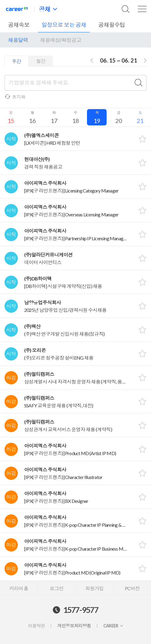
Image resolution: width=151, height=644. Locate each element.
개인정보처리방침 (74, 626)
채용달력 (18, 40)
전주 (92, 60)
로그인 (57, 588)
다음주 (145, 60)
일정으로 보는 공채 (64, 25)
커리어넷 (17, 9)
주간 (16, 61)
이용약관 (37, 626)
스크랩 (142, 139)
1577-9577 (81, 610)
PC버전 (132, 588)
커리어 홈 (19, 588)
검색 (126, 9)
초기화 (19, 97)
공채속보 (19, 25)
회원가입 (94, 588)
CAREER (111, 626)
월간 (40, 61)
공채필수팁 (112, 25)
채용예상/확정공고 (61, 40)
